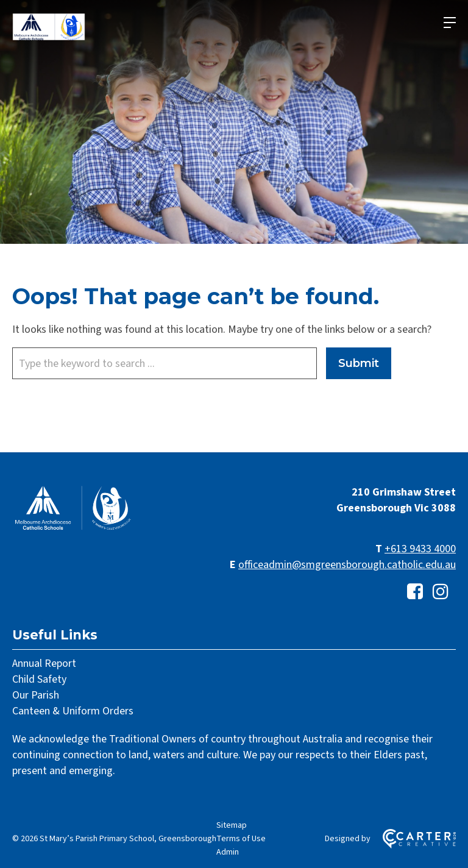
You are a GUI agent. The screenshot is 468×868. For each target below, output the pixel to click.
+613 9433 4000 (420, 549)
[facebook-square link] (415, 592)
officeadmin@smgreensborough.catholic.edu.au (347, 565)
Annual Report (44, 663)
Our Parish (36, 695)
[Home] (73, 529)
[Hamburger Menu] (450, 23)
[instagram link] (441, 592)
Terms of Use (241, 839)
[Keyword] (165, 363)
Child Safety (39, 679)
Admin (228, 852)
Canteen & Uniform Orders (73, 711)
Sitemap (232, 825)
